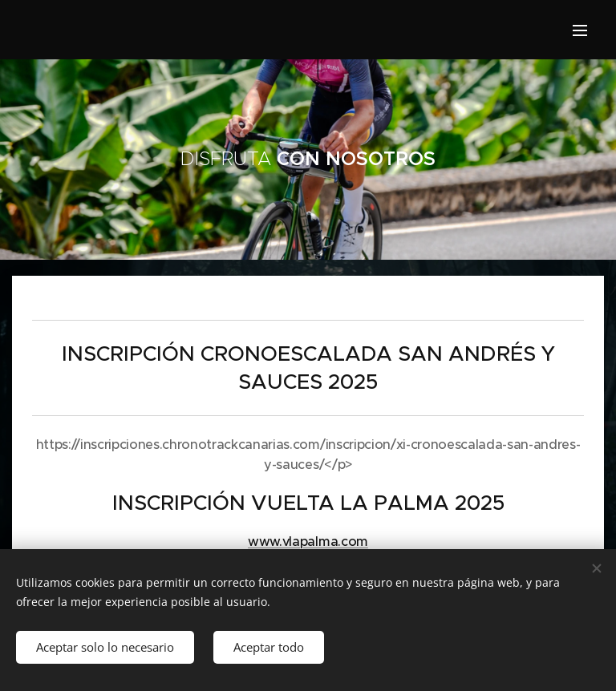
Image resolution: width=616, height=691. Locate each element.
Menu (580, 30)
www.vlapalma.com (308, 541)
